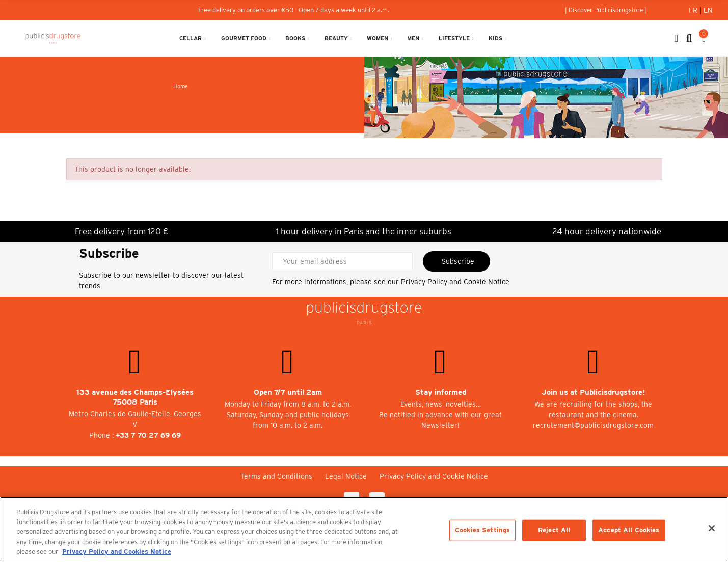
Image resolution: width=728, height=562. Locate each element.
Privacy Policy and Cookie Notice (455, 282)
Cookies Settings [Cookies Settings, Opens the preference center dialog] (482, 530)
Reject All (554, 530)
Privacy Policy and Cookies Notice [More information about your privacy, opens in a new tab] (117, 552)
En (708, 10)
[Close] (712, 528)
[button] (606, 10)
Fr (694, 10)
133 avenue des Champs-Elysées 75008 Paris (135, 397)
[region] (364, 529)
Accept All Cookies (629, 530)
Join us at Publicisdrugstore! (593, 392)
